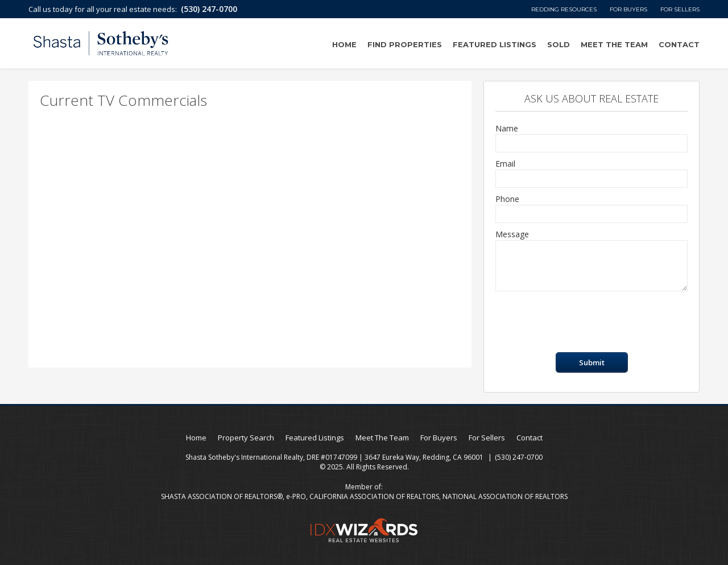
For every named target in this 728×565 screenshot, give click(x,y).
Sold (559, 44)
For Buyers (628, 9)
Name (507, 128)
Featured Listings (495, 44)
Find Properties (405, 44)
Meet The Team (614, 44)
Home (344, 44)
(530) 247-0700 (209, 9)
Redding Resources (564, 9)
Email (505, 164)
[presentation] (582, 322)
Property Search (246, 438)
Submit (592, 362)
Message (512, 234)
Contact (679, 44)
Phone (507, 199)
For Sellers (680, 9)
